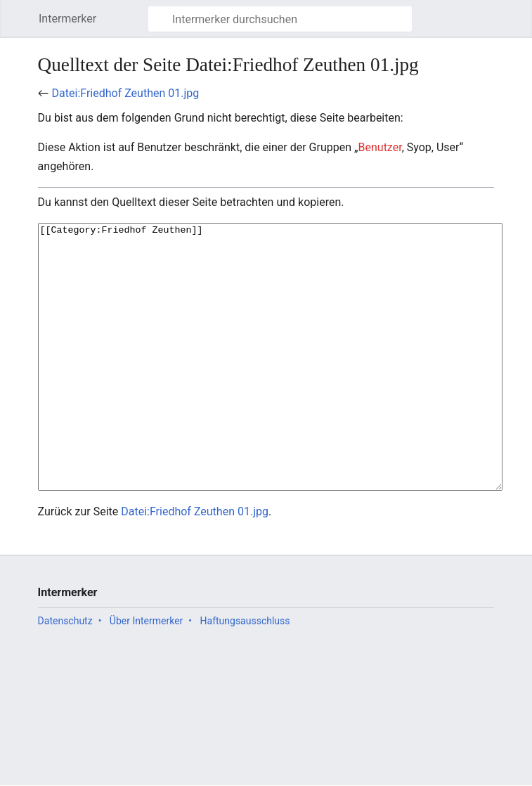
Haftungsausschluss (245, 674)
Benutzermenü (518, 26)
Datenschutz (65, 674)
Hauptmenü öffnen (24, 26)
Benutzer (380, 147)
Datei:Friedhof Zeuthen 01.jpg (126, 93)
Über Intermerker (146, 674)
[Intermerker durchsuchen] (280, 19)
